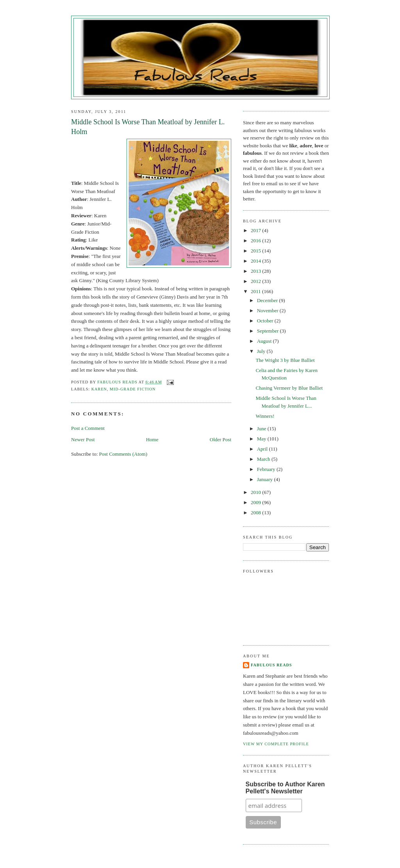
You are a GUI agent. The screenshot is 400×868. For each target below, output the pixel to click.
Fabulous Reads (271, 665)
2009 (256, 502)
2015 (256, 251)
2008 (256, 513)
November (268, 311)
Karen (99, 389)
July (262, 351)
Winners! (265, 416)
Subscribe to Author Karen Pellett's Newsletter (285, 788)
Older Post (221, 439)
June (262, 429)
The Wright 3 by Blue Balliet (285, 360)
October (266, 321)
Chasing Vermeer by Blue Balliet (289, 388)
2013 (256, 271)
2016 (256, 241)
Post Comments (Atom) (123, 454)
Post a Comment (88, 428)
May (262, 439)
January (266, 479)
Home (152, 439)
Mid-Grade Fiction (133, 389)
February (267, 469)
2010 (256, 492)
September (269, 331)
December (268, 300)
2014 (256, 261)
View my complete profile (276, 744)
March (264, 459)
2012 (256, 281)
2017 (256, 230)
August (265, 341)
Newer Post (83, 439)
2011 (256, 291)
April (263, 449)
